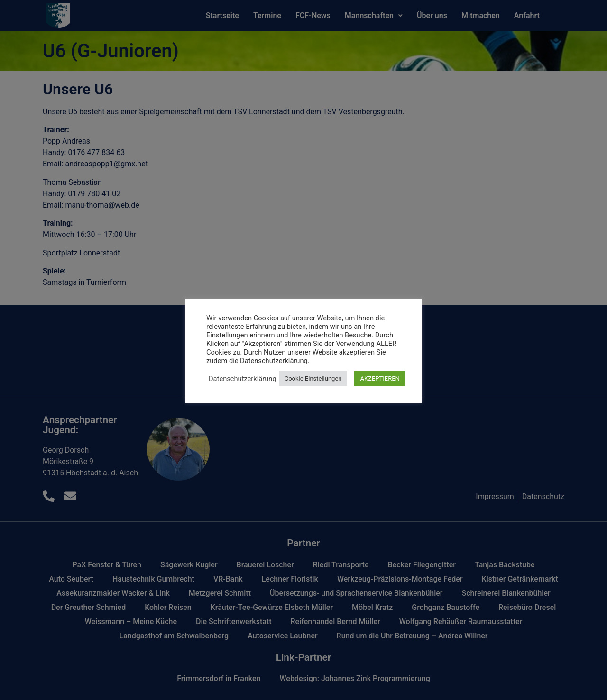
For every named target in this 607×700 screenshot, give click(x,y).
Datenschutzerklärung (243, 379)
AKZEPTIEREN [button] (380, 378)
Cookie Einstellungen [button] (313, 378)
